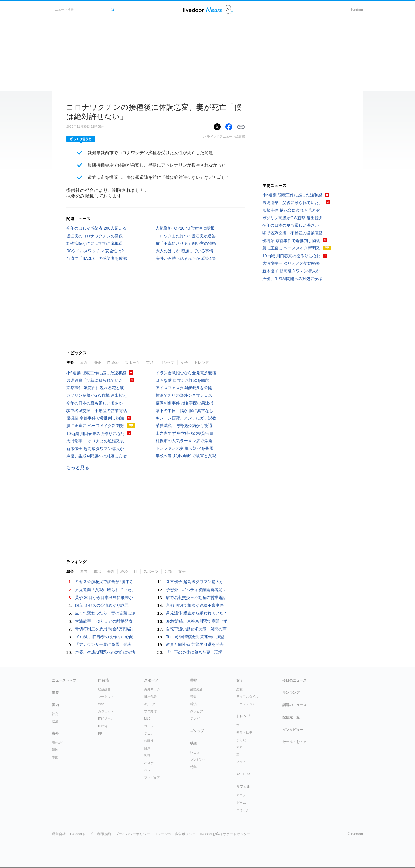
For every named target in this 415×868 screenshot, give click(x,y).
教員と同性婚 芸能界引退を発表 (195, 644)
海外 (97, 363)
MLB (147, 718)
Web (101, 704)
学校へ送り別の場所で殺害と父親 (186, 456)
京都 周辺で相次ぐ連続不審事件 (195, 605)
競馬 (147, 748)
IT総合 (103, 726)
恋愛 (239, 689)
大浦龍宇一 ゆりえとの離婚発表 (95, 441)
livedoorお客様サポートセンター (225, 834)
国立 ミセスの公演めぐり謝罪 (102, 605)
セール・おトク (295, 742)
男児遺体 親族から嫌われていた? (196, 613)
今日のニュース (295, 680)
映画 (194, 743)
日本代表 (150, 697)
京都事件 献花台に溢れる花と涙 (95, 388)
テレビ (195, 718)
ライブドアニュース (203, 10)
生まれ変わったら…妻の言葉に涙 (105, 613)
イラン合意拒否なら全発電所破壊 (186, 373)
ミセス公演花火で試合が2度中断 (104, 582)
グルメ (241, 762)
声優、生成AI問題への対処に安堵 (96, 456)
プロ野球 (150, 711)
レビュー (197, 752)
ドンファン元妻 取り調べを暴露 (184, 448)
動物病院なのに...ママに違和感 (94, 243)
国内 (84, 363)
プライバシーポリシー (133, 834)
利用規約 (104, 834)
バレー (149, 770)
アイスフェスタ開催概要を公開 (184, 388)
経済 (124, 571)
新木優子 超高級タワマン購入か (95, 449)
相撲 (147, 755)
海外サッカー (154, 689)
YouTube (244, 774)
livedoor (357, 10)
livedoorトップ (81, 834)
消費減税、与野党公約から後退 (184, 426)
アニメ (241, 795)
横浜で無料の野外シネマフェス (184, 395)
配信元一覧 (291, 717)
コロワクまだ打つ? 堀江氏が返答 (186, 236)
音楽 (193, 697)
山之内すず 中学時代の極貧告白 (184, 433)
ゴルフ (149, 726)
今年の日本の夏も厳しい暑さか (95, 403)
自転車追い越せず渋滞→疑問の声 (196, 629)
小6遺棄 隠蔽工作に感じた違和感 (96, 373)
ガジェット (106, 711)
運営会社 (59, 834)
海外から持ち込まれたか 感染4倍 (186, 258)
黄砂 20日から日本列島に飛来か (104, 597)
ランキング (291, 693)
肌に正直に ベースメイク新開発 (95, 426)
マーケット (106, 697)
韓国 (55, 750)
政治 (97, 571)
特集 (193, 767)
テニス (149, 733)
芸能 (150, 363)
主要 (70, 363)
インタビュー (293, 730)
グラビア (197, 711)
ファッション (246, 704)
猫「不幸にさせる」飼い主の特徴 (186, 243)
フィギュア (152, 778)
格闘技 (149, 741)
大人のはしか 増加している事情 (184, 251)
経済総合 (104, 689)
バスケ (149, 763)
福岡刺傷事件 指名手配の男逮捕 (184, 403)
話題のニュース (295, 705)
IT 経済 (113, 363)
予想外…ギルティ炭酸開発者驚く (196, 590)
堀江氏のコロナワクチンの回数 (95, 236)
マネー (241, 747)
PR (100, 733)
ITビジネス (106, 718)
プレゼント (198, 759)
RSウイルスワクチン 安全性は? (95, 251)
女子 (184, 363)
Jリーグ (150, 704)
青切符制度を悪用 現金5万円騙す (105, 629)
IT (136, 571)
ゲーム (241, 803)
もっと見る (78, 467)
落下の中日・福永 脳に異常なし (184, 411)
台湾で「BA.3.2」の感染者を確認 (97, 258)
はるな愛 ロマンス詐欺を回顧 (182, 380)
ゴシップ (167, 363)
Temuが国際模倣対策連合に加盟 (195, 637)
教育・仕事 (244, 732)
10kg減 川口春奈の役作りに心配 (95, 434)
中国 (55, 757)
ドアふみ (229, 10)
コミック (243, 810)
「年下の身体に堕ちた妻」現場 (194, 652)
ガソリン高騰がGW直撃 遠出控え (97, 395)
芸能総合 (197, 689)
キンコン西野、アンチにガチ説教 (186, 418)
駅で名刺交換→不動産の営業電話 (97, 411)
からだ (241, 740)
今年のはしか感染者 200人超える (96, 228)
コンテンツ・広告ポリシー (175, 834)
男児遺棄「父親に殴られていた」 (97, 380)
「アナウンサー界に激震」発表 (103, 644)
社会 (55, 714)
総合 (70, 571)
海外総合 (58, 742)
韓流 (193, 704)
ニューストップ (64, 680)
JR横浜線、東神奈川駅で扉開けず (197, 621)
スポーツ (132, 363)
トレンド (201, 363)
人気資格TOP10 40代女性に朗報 (185, 228)
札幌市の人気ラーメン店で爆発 (184, 441)
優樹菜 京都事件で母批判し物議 (95, 418)
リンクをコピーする (241, 127)
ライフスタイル (247, 697)
